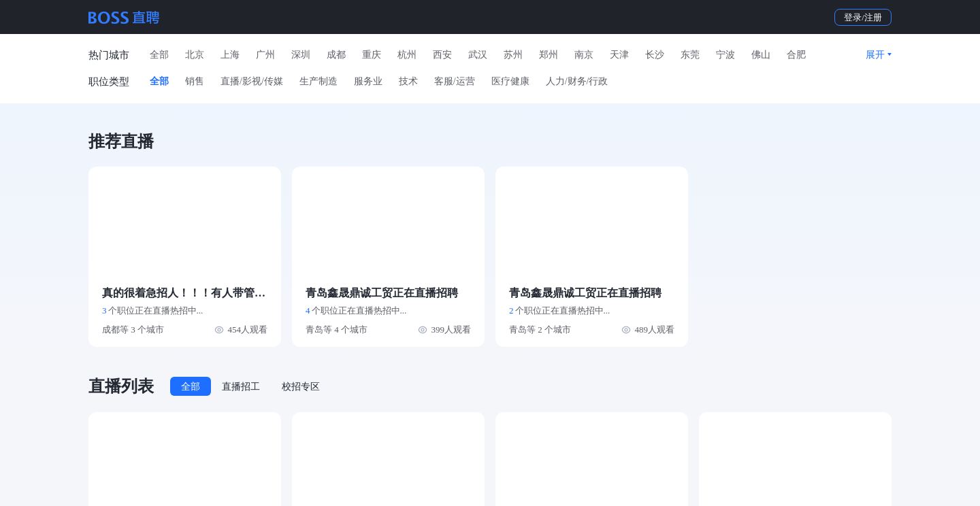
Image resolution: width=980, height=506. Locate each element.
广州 (265, 55)
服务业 (368, 81)
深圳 (301, 55)
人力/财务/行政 (577, 81)
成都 (336, 55)
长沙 (655, 55)
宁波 (725, 55)
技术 (408, 81)
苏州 (513, 55)
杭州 (407, 55)
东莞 (690, 55)
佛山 (761, 55)
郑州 (549, 55)
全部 (159, 55)
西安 (442, 55)
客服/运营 (455, 81)
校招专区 (301, 387)
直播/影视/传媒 (252, 81)
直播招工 (241, 387)
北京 (195, 55)
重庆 (372, 55)
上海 (230, 55)
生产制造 (318, 81)
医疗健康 (510, 81)
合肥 (796, 55)
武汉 (478, 55)
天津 (619, 55)
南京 (584, 55)
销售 (195, 81)
